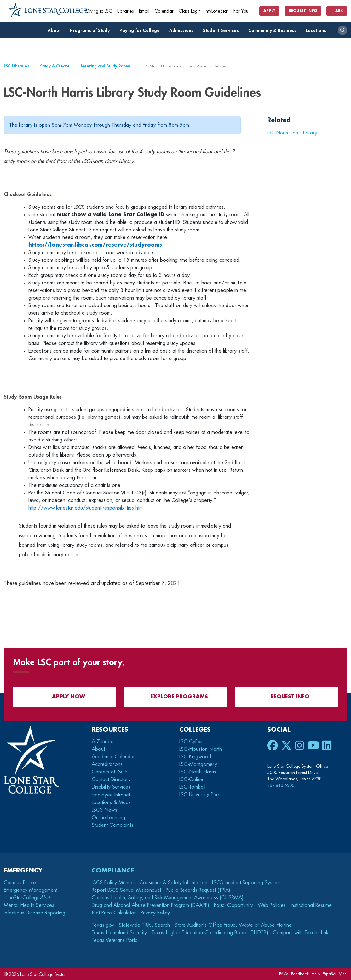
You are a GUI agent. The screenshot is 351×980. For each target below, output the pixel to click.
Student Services (223, 30)
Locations (318, 30)
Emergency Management (31, 890)
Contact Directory (111, 779)
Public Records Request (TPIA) (198, 890)
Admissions (183, 30)
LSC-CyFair (191, 742)
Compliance (113, 870)
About (56, 30)
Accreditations (107, 764)
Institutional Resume (311, 905)
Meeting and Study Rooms (106, 66)
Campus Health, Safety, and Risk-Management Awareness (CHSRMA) (168, 898)
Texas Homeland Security (119, 933)
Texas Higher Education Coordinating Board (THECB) (210, 933)
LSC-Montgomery (198, 764)
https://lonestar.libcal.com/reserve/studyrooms (95, 245)
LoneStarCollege (27, 898)
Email (144, 11)
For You (243, 11)
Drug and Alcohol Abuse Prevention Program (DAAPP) (150, 905)
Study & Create (55, 66)
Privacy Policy (155, 913)
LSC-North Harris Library (292, 133)
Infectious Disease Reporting (35, 913)
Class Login (190, 11)
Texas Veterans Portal (115, 940)
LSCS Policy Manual (113, 883)
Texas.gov (103, 925)
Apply (269, 11)
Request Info (303, 11)
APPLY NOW (65, 697)
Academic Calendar (113, 757)
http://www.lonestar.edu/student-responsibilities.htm (86, 508)
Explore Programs (175, 697)
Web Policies (272, 905)
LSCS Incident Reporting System (246, 883)
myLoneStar (217, 11)
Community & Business (274, 30)
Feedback (300, 974)
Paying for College (141, 30)
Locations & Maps (111, 802)
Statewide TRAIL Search (144, 925)
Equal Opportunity (233, 905)
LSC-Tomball (192, 787)
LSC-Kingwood (195, 757)
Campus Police (20, 883)
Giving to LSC (99, 11)
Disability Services (111, 787)
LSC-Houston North (201, 749)
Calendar (164, 11)
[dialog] (332, 961)
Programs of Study (92, 30)
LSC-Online (191, 779)
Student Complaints (112, 825)
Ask (337, 11)
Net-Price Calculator (114, 913)
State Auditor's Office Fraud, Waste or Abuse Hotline (233, 925)
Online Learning (108, 818)
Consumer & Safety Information (173, 883)
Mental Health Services (29, 905)
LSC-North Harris (198, 772)
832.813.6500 (281, 786)
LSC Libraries (16, 66)
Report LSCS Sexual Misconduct (126, 890)
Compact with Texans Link (301, 933)
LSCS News (104, 810)
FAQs (284, 974)
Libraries (126, 11)
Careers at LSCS (110, 772)
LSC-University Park (200, 795)
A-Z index (102, 742)
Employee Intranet (112, 795)
